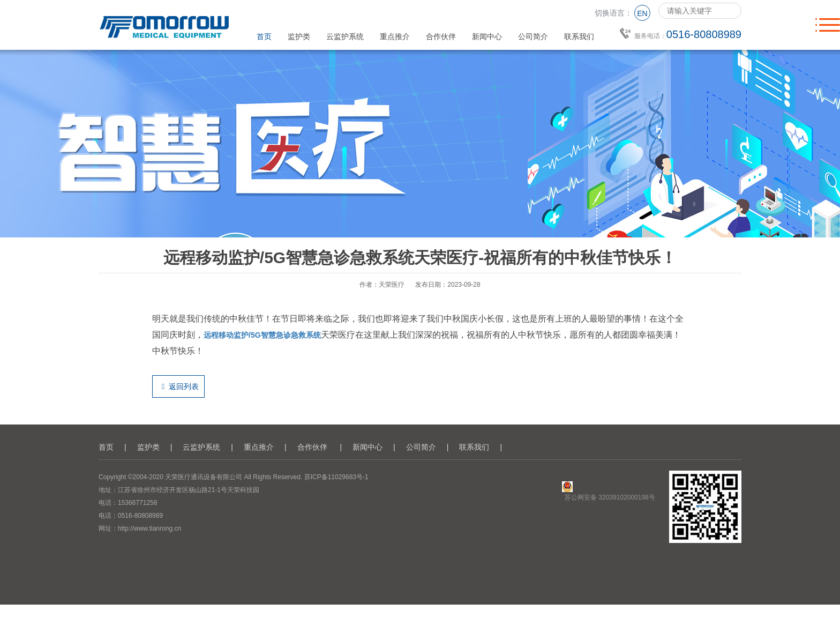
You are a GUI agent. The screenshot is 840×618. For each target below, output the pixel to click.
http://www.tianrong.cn (149, 528)
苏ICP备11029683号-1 (336, 477)
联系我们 (579, 36)
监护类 (299, 36)
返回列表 (178, 386)
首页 (264, 36)
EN (642, 13)
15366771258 (137, 503)
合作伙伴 (441, 36)
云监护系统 (345, 36)
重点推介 (395, 36)
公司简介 (533, 36)
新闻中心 (487, 36)
